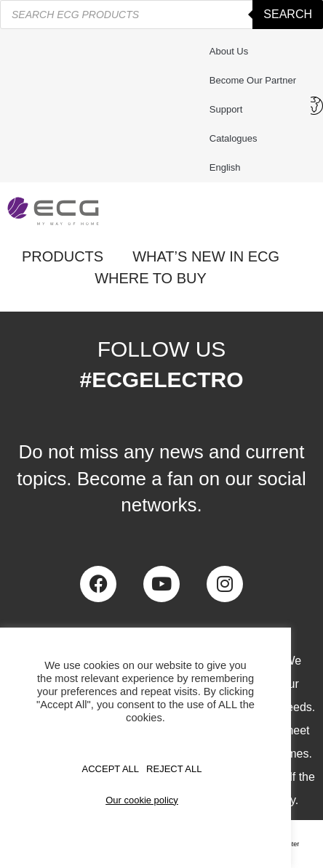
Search (288, 14)
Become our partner (253, 80)
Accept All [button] (111, 769)
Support (230, 110)
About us (229, 51)
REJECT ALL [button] (174, 769)
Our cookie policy (142, 800)
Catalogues (234, 138)
